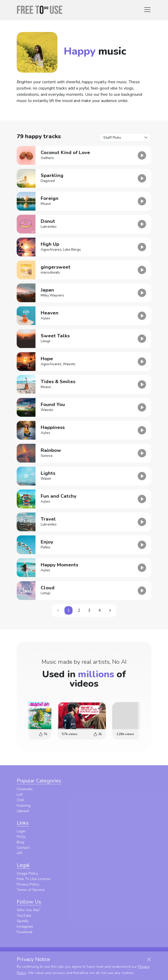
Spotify (23, 921)
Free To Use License (34, 879)
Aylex (45, 318)
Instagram (25, 927)
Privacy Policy (28, 884)
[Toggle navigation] (147, 10)
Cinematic (25, 789)
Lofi (20, 795)
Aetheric (47, 158)
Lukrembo (49, 227)
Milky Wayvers (52, 295)
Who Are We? (28, 910)
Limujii (46, 341)
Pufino (46, 547)
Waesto (69, 364)
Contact (23, 848)
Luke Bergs (72, 250)
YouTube (24, 916)
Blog (20, 842)
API (19, 853)
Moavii (46, 204)
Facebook (25, 932)
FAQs (21, 837)
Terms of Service (31, 890)
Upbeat (23, 811)
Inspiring (24, 805)
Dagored (48, 181)
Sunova (47, 456)
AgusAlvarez (51, 250)
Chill (20, 800)
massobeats (50, 273)
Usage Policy (27, 873)
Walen (46, 479)
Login (21, 831)
